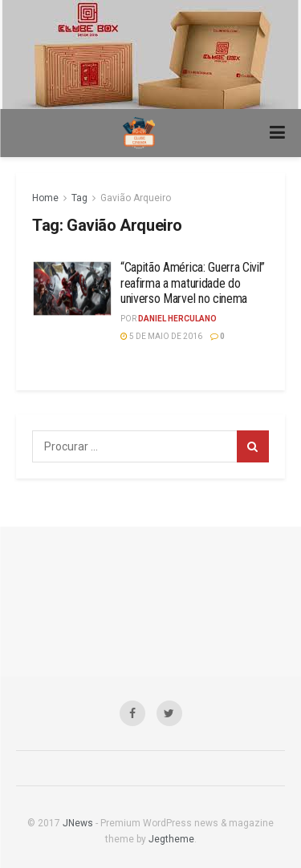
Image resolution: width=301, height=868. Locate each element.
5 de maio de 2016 (161, 336)
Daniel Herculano (177, 319)
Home (45, 198)
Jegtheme (171, 839)
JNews (78, 823)
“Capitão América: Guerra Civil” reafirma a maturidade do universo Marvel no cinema (193, 283)
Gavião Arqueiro (136, 198)
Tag (79, 198)
